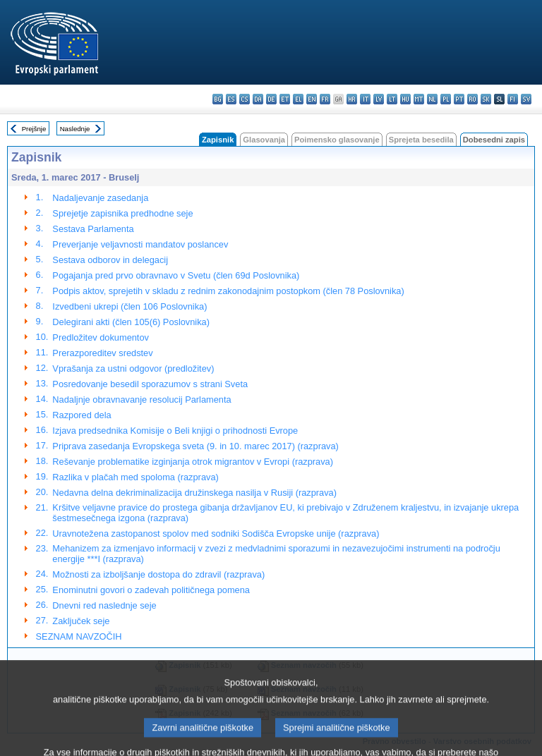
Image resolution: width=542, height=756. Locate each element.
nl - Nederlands (432, 99)
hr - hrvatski (352, 99)
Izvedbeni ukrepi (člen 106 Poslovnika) (130, 306)
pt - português (459, 99)
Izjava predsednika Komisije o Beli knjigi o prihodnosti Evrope (175, 431)
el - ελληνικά (298, 99)
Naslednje (75, 129)
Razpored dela (82, 415)
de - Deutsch (271, 99)
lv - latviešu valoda (379, 99)
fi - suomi (513, 99)
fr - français (325, 99)
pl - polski (446, 99)
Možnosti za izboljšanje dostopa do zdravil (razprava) (158, 574)
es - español (231, 99)
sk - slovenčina (486, 99)
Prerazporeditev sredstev (102, 353)
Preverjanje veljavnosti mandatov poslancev (140, 244)
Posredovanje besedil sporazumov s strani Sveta (150, 384)
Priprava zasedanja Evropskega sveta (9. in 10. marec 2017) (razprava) (195, 446)
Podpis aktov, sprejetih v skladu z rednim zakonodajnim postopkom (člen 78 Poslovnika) (228, 291)
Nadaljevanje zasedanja (100, 198)
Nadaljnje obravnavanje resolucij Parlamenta (141, 400)
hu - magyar (405, 99)
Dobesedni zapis (494, 140)
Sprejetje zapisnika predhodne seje (122, 213)
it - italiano (365, 99)
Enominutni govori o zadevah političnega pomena (151, 590)
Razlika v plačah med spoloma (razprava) (135, 477)
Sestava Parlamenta (93, 229)
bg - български (218, 99)
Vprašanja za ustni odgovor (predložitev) (133, 368)
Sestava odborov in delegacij (110, 260)
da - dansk (258, 99)
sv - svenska (526, 99)
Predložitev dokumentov (101, 337)
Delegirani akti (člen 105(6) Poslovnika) (131, 322)
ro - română (472, 99)
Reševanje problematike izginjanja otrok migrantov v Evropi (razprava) (193, 462)
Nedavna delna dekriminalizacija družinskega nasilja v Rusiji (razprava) (194, 493)
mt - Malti (419, 99)
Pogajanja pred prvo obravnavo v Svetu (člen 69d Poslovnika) (176, 275)
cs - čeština (245, 99)
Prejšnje (34, 129)
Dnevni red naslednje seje (104, 605)
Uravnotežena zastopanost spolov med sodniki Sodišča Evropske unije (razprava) (216, 534)
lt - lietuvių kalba (392, 99)
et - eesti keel (285, 99)
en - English (312, 99)
